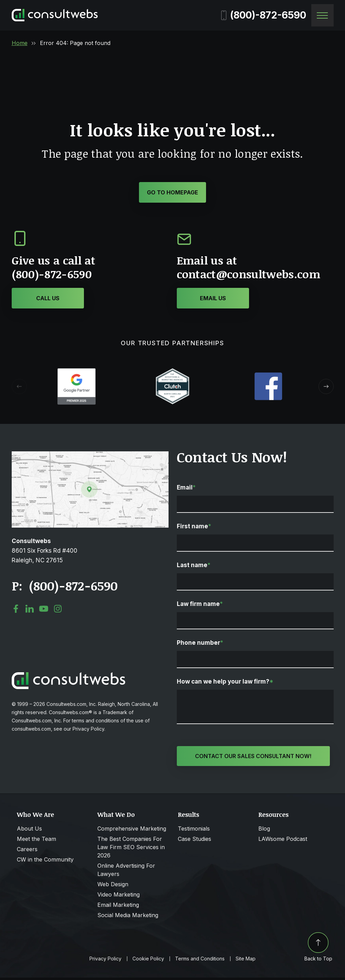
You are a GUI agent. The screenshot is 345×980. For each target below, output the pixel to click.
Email (186, 489)
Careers (27, 852)
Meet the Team (36, 841)
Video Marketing (118, 897)
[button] (326, 388)
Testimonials (194, 831)
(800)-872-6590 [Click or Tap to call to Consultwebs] (52, 276)
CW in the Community (45, 862)
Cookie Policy (148, 961)
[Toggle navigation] (322, 15)
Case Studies (195, 841)
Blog (264, 831)
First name (194, 528)
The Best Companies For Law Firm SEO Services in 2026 (131, 849)
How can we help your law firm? (225, 683)
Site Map (246, 961)
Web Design (113, 887)
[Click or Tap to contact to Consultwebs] (213, 300)
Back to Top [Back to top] (318, 949)
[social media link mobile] (16, 610)
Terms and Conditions (200, 961)
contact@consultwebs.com (249, 276)
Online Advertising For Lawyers (126, 872)
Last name (194, 567)
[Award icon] (77, 373)
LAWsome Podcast (283, 841)
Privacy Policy (105, 961)
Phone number (200, 644)
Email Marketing (118, 907)
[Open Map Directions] (90, 457)
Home (20, 43)
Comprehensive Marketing (132, 831)
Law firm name (200, 606)
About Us (29, 831)
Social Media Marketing (128, 917)
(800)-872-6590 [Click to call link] (73, 587)
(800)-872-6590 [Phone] (264, 15)
